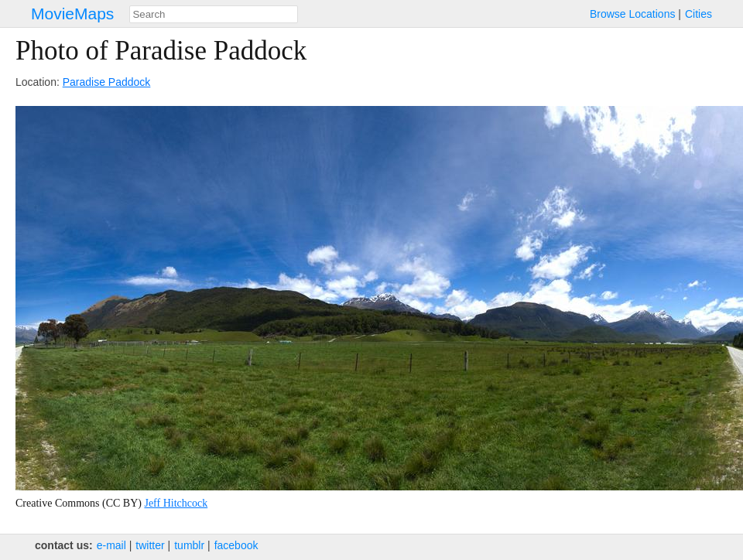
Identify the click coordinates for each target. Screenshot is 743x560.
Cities (698, 14)
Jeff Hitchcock (176, 503)
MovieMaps (72, 14)
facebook (236, 545)
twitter (150, 545)
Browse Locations (633, 14)
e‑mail (111, 545)
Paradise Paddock (107, 82)
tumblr (189, 545)
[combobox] (214, 14)
